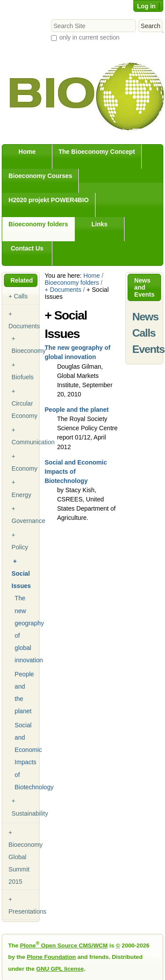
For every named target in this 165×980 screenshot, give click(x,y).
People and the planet (77, 410)
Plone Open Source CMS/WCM (64, 946)
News (145, 317)
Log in (146, 6)
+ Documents (63, 290)
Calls (144, 333)
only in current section (90, 37)
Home (27, 152)
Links (100, 224)
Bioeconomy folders (38, 224)
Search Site (51, 19)
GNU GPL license (60, 969)
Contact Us (27, 248)
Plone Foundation (51, 957)
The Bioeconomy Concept (97, 152)
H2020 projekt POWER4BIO (48, 200)
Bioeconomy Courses (40, 176)
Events (148, 349)
